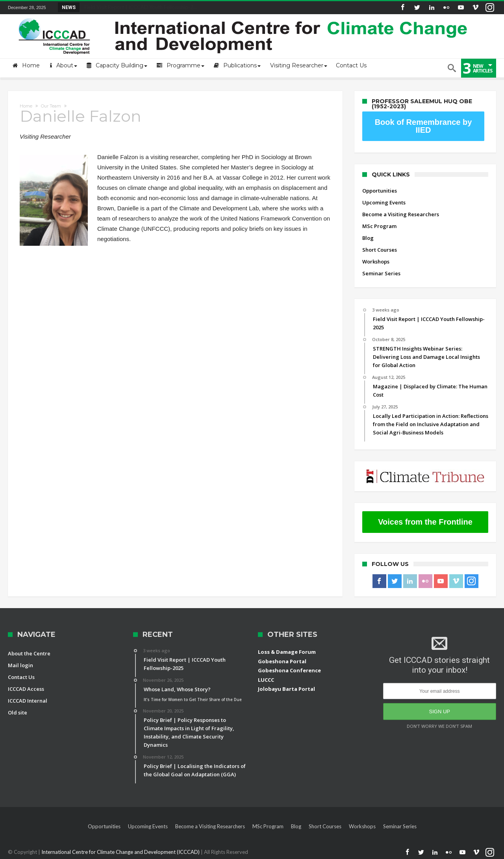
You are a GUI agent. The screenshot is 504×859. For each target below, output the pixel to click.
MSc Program (379, 226)
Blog (368, 238)
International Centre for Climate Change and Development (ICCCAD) (121, 852)
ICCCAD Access (26, 689)
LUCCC (266, 680)
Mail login (20, 665)
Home (26, 106)
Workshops (376, 262)
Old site (18, 712)
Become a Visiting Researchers (401, 214)
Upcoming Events (384, 202)
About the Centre (29, 653)
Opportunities (380, 191)
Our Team (51, 106)
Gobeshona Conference (289, 670)
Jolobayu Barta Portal (286, 689)
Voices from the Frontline (425, 522)
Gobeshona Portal (282, 661)
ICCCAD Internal (28, 701)
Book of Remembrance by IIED (423, 126)
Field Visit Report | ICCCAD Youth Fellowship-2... (139, 7)
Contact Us (21, 677)
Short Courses (380, 250)
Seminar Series (381, 273)
